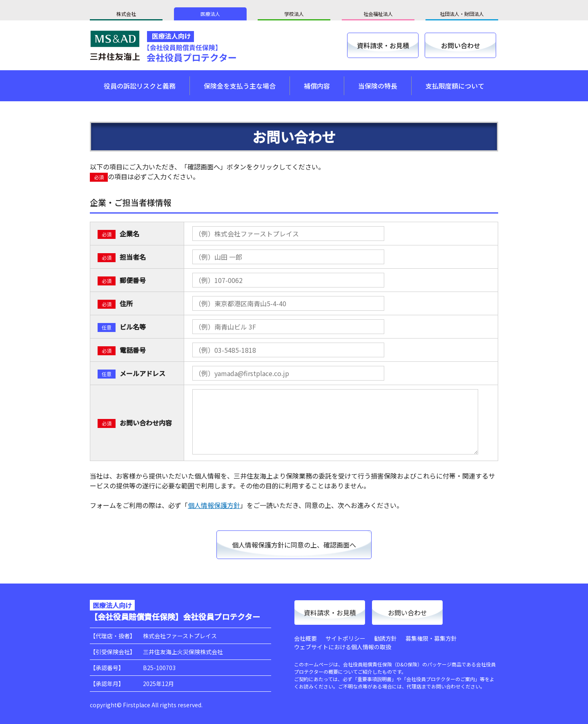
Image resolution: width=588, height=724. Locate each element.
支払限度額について (455, 86)
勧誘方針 (385, 638)
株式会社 (126, 14)
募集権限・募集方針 (431, 638)
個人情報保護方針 (214, 505)
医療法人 (210, 14)
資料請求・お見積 (383, 45)
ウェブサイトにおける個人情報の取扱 (343, 647)
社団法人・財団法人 (462, 14)
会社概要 (305, 638)
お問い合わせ (461, 45)
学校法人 (294, 14)
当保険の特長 (378, 86)
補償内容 (317, 86)
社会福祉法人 (378, 14)
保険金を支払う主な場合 (240, 86)
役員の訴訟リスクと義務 (140, 86)
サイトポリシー (345, 638)
